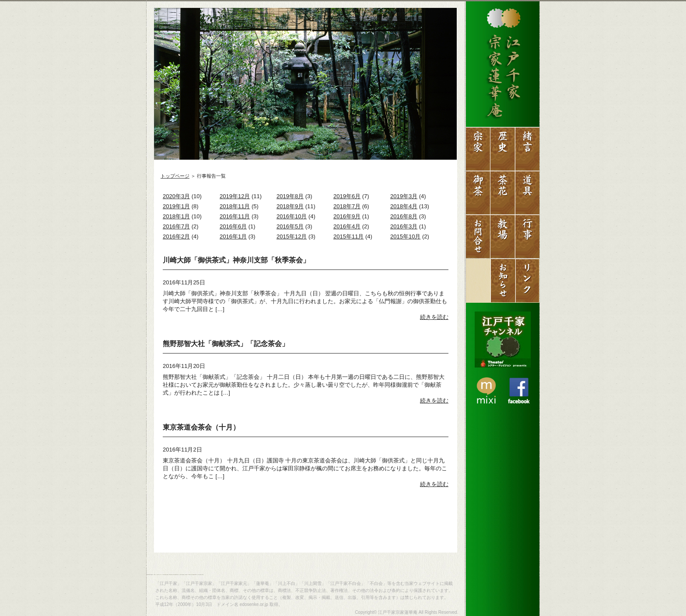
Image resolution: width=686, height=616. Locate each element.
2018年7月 (347, 206)
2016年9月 (347, 216)
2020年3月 (176, 196)
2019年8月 (290, 196)
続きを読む (434, 317)
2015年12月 (292, 236)
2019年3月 (404, 196)
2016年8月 (404, 216)
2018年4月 (404, 206)
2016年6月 (233, 226)
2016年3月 (404, 226)
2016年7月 (176, 226)
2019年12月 (235, 196)
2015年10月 (405, 236)
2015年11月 (348, 236)
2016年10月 (292, 216)
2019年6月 (347, 196)
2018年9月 (290, 206)
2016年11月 (235, 216)
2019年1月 (176, 206)
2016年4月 (347, 226)
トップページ (175, 176)
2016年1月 (233, 236)
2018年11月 (235, 206)
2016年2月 (176, 236)
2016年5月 (290, 226)
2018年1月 (176, 216)
